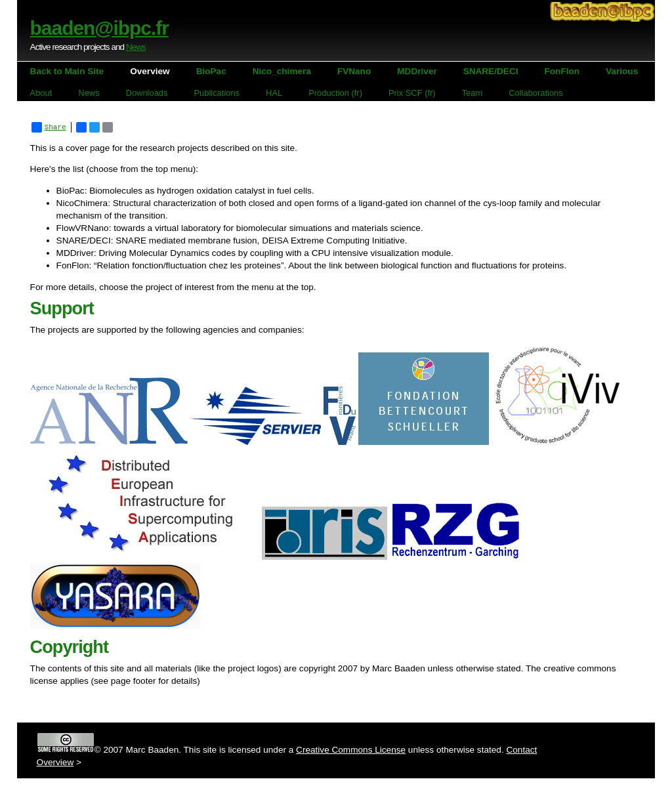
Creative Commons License (351, 750)
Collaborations (536, 93)
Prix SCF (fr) (412, 93)
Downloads (147, 93)
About (41, 93)
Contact (521, 750)
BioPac (211, 71)
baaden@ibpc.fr (99, 28)
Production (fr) (335, 93)
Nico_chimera (282, 71)
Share (49, 127)
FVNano (354, 71)
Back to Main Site (67, 71)
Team (472, 93)
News (136, 47)
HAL (274, 93)
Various (622, 71)
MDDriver (417, 71)
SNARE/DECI (491, 71)
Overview (150, 71)
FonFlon (562, 71)
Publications (217, 93)
